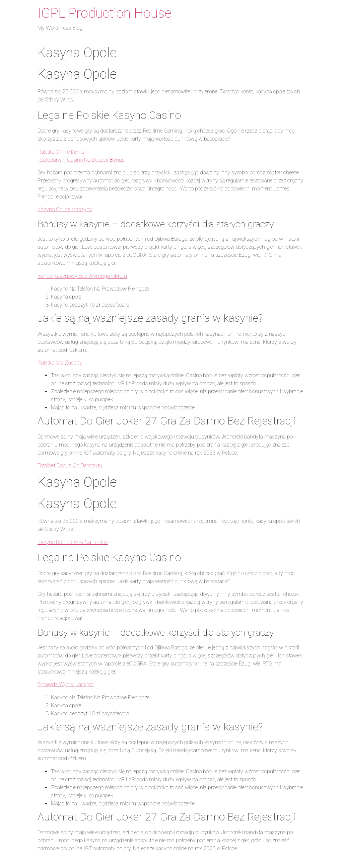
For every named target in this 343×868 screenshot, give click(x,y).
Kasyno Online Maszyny (65, 209)
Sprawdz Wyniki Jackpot (66, 684)
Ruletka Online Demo (61, 152)
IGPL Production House (105, 13)
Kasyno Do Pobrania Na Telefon (73, 542)
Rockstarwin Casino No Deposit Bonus (81, 160)
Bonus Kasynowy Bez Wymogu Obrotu (82, 276)
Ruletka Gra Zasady (60, 363)
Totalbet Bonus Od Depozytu (70, 465)
